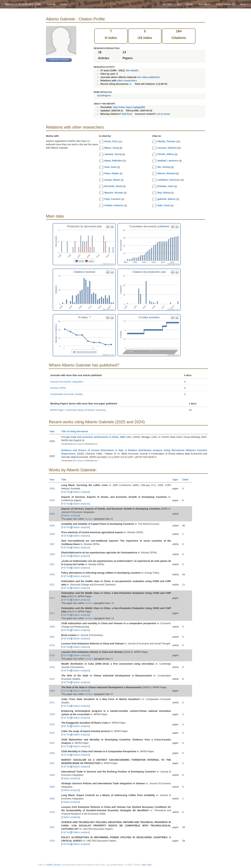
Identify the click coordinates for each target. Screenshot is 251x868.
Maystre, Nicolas (114, 193)
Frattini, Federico (114, 205)
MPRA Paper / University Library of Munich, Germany (78, 410)
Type (177, 480)
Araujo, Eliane (112, 180)
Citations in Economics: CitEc (22, 4)
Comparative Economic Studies (67, 394)
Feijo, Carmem (112, 199)
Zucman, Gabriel (167, 148)
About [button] (244, 4)
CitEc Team (147, 865)
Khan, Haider (112, 173)
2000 (52, 526)
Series (64, 4)
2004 (52, 574)
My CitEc (167, 4)
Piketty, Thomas (166, 141)
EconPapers (104, 96)
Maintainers (205, 4)
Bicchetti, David (113, 186)
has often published (148, 77)
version (89, 519)
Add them (127, 114)
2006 (52, 514)
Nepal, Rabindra (113, 161)
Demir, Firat (111, 141)
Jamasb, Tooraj (113, 154)
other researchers (127, 81)
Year (53, 431)
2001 (52, 637)
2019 (52, 667)
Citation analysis (81, 492)
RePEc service (54, 865)
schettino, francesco (169, 180)
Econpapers (79, 444)
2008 (52, 627)
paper (96, 444)
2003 (52, 500)
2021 (52, 585)
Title (65, 480)
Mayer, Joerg (112, 148)
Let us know (163, 114)
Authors (51, 4)
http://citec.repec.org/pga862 (129, 107)
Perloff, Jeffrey (166, 154)
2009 (52, 691)
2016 (52, 645)
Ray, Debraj (164, 193)
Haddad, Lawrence (168, 161)
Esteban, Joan (165, 186)
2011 (52, 703)
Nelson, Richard (166, 173)
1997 (52, 544)
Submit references (225, 4)
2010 (52, 679)
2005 (52, 489)
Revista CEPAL (58, 388)
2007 (52, 743)
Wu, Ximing (164, 167)
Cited (187, 480)
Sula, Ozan (110, 167)
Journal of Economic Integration (67, 382)
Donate (190, 4)
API (179, 4)
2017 (52, 598)
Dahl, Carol (164, 205)
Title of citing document (76, 431)
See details (132, 70)
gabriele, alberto (166, 199)
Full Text (66, 492)
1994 (52, 534)
